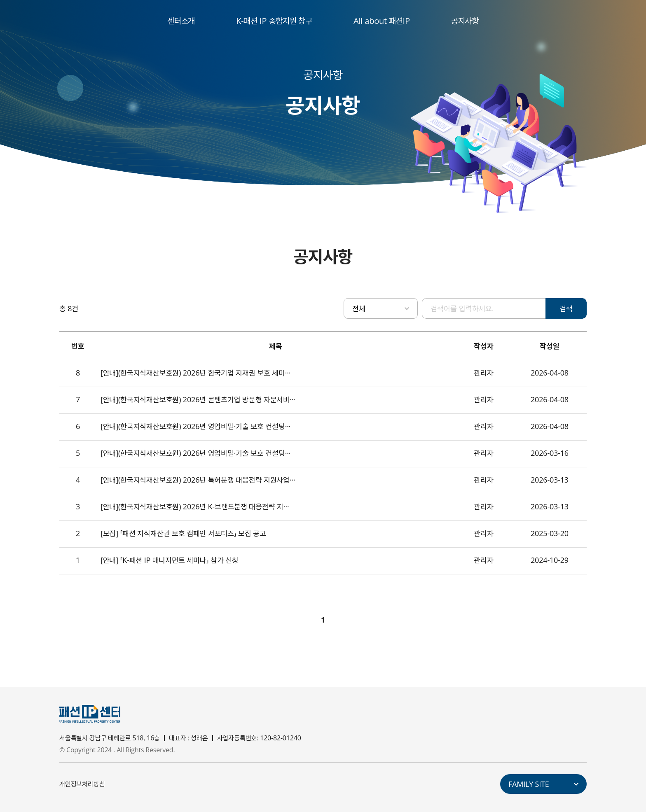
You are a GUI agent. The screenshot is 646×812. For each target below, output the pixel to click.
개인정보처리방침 (82, 784)
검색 (566, 308)
